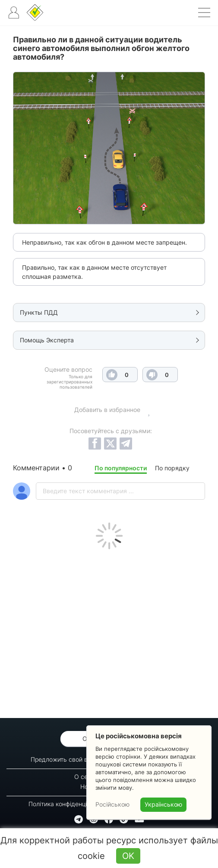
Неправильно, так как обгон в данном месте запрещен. (104, 242)
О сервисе (90, 777)
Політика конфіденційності (67, 804)
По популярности (121, 468)
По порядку (172, 468)
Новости (93, 787)
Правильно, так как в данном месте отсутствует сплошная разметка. (94, 272)
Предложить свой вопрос (68, 759)
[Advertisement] (109, 632)
